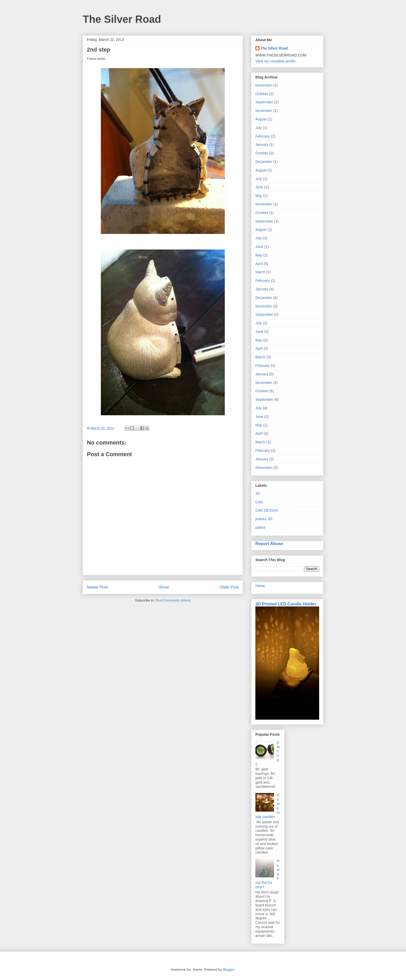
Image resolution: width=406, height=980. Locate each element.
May (259, 196)
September (264, 102)
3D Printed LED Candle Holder (286, 604)
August (261, 119)
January (262, 145)
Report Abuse (269, 543)
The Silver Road (122, 19)
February (263, 136)
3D (258, 493)
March (260, 272)
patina (260, 527)
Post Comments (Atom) (173, 600)
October (262, 94)
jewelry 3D (264, 519)
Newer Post (97, 587)
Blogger (228, 970)
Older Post (229, 587)
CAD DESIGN (267, 510)
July (259, 128)
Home (164, 587)
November (264, 85)
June (259, 187)
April (259, 264)
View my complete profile (275, 61)
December (264, 162)
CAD (259, 502)
